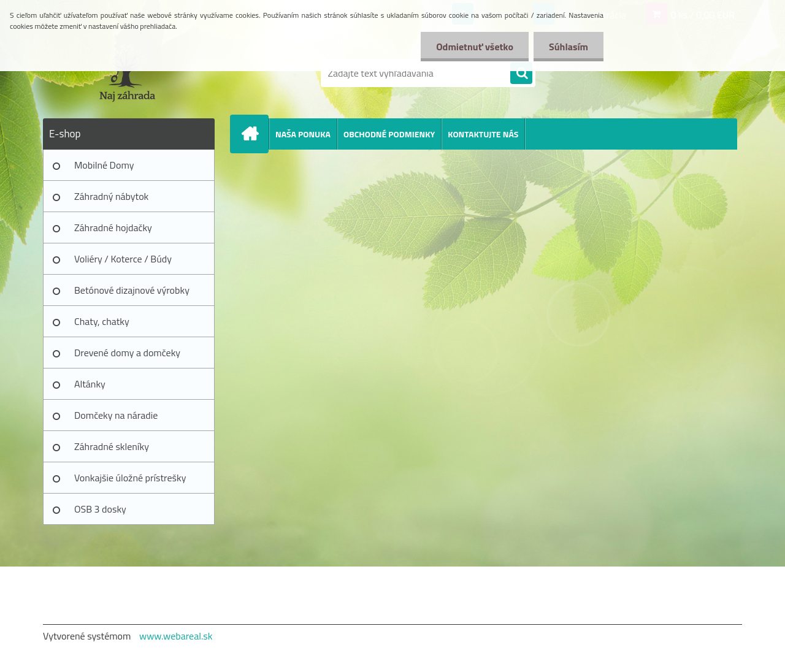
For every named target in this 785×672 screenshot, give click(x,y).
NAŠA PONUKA (303, 134)
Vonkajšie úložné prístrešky (130, 478)
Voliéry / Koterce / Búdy (123, 259)
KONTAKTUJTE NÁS (483, 134)
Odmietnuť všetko (475, 47)
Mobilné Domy (104, 165)
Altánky (90, 384)
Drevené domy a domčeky (127, 353)
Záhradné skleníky (112, 446)
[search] (521, 74)
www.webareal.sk (176, 636)
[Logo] (127, 73)
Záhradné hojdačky (113, 227)
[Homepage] (255, 134)
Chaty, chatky (102, 321)
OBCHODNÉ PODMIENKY (389, 134)
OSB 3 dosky (100, 509)
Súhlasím (569, 47)
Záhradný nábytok (111, 196)
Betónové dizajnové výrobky (132, 290)
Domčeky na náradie (116, 415)
